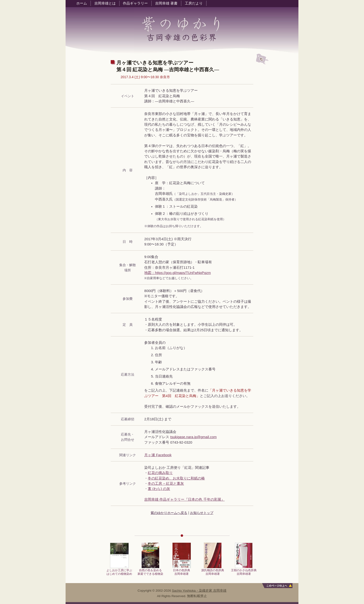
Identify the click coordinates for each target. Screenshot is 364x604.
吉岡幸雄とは (105, 3)
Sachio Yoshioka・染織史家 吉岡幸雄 (199, 591)
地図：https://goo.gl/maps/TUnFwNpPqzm (177, 273)
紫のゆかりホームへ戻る (169, 513)
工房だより (194, 3)
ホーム (82, 3)
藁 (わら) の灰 (159, 489)
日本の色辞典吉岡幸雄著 (182, 571)
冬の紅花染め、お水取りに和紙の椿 (176, 478)
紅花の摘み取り (160, 473)
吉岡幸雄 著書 (166, 3)
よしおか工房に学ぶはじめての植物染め (119, 571)
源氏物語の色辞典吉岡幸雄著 (213, 571)
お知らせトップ (202, 513)
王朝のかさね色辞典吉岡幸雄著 (244, 571)
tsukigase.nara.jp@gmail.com (194, 437)
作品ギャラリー (135, 3)
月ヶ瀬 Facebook (158, 455)
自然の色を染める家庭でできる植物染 (150, 571)
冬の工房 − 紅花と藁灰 (166, 484)
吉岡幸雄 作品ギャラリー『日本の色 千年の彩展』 (184, 499)
